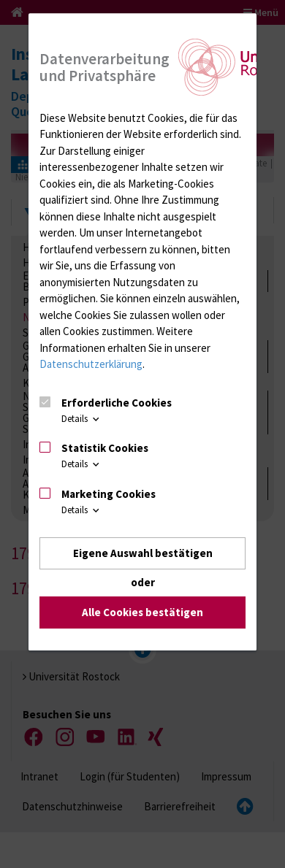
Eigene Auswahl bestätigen (143, 553)
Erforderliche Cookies (117, 403)
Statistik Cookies (105, 448)
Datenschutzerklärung (91, 364)
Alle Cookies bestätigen (142, 613)
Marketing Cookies (109, 494)
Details (81, 419)
